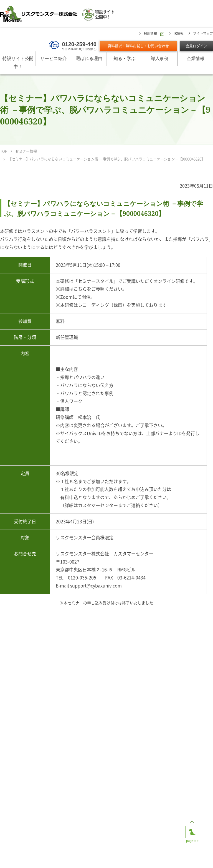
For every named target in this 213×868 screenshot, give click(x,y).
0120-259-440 (79, 44)
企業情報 (196, 58)
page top (192, 830)
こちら (80, 289)
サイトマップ (203, 33)
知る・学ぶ (125, 58)
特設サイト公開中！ (18, 63)
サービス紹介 (54, 58)
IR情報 (179, 33)
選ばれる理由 (89, 58)
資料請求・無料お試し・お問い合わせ (138, 46)
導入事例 (160, 58)
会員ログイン (196, 46)
